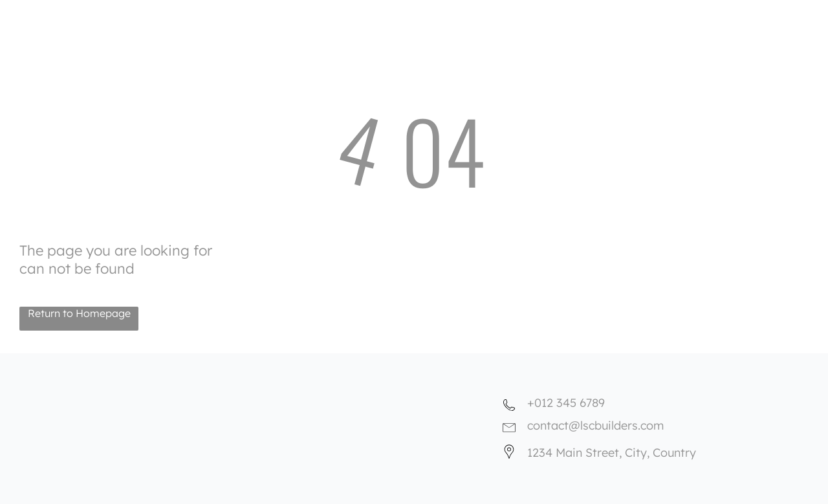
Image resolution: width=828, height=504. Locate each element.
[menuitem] (450, 14)
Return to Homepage (79, 313)
